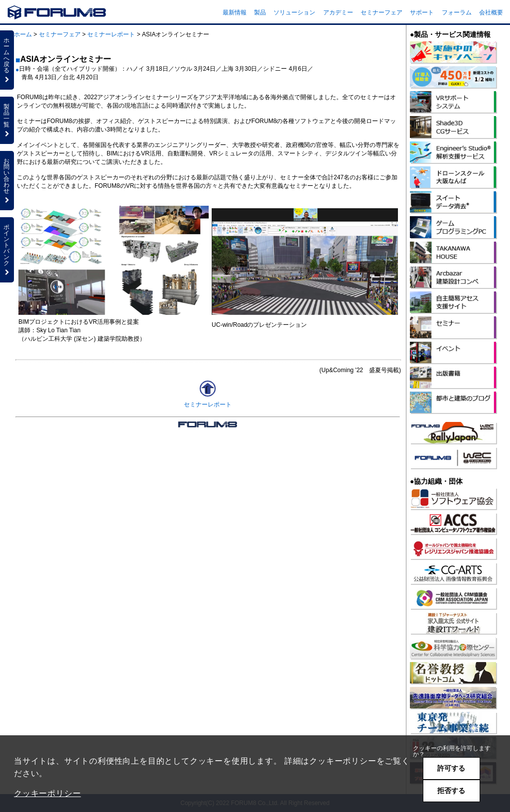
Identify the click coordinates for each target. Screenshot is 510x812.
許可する (451, 768)
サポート (422, 12)
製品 (260, 12)
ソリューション (294, 12)
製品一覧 (7, 120)
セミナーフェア (382, 12)
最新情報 (235, 12)
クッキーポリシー (47, 793)
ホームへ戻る (7, 60)
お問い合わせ (7, 180)
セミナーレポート (111, 34)
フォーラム (457, 12)
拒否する (451, 791)
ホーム (23, 34)
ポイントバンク (7, 250)
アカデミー (338, 12)
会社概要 (491, 12)
